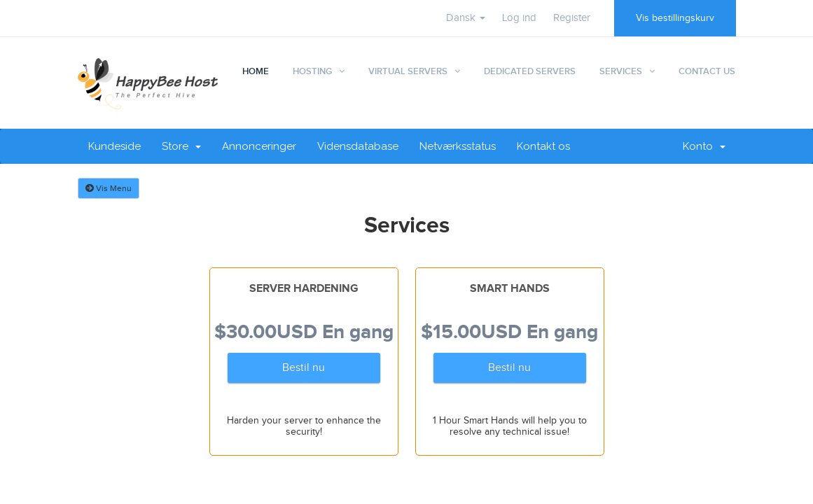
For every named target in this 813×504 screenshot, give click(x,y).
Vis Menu (109, 188)
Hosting (312, 71)
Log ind (519, 18)
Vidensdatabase (358, 146)
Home (256, 71)
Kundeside (114, 146)
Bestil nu (304, 368)
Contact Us (707, 71)
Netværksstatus (458, 146)
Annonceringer (259, 146)
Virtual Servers (408, 71)
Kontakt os (543, 146)
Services (621, 71)
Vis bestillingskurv (675, 18)
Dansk (466, 18)
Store (181, 146)
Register (572, 18)
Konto (704, 146)
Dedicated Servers (530, 71)
